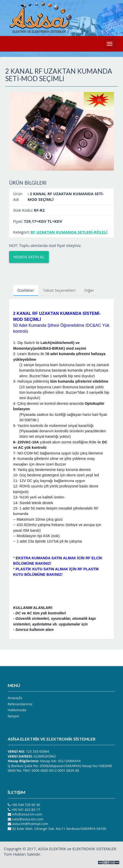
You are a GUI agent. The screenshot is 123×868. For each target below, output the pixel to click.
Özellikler (26, 290)
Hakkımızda (17, 710)
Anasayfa (15, 698)
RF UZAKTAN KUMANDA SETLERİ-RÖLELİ (69, 232)
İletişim (13, 716)
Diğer (89, 290)
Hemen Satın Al (29, 257)
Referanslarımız (20, 704)
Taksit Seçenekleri (59, 290)
